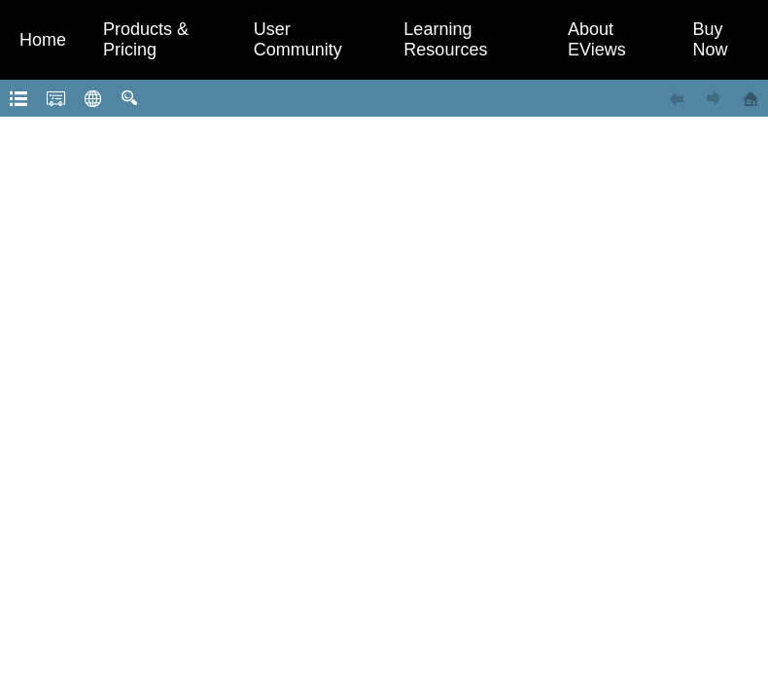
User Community (298, 39)
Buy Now (711, 39)
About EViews (597, 39)
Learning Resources (445, 39)
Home (43, 40)
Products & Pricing (146, 39)
